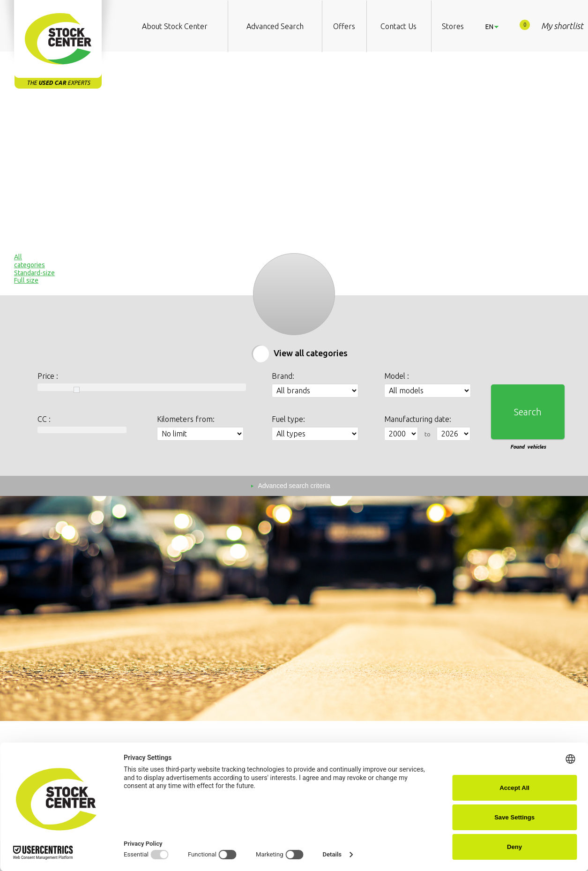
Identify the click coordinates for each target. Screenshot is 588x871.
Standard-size (34, 273)
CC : (44, 419)
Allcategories (30, 261)
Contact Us (398, 26)
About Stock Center (175, 26)
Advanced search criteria (294, 486)
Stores (453, 26)
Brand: (283, 376)
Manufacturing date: (418, 419)
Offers (344, 26)
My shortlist (551, 25)
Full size (26, 280)
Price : (48, 376)
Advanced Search (275, 26)
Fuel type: (288, 419)
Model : (397, 376)
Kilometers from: (186, 419)
